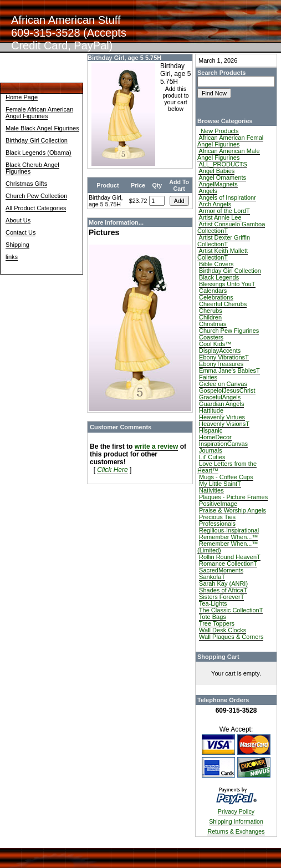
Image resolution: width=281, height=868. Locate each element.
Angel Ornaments (222, 177)
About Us (18, 220)
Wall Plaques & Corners (231, 637)
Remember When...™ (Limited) (228, 547)
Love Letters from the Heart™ (227, 467)
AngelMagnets (218, 184)
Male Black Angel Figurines (42, 128)
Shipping (17, 245)
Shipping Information (236, 821)
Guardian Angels (221, 404)
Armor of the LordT (224, 211)
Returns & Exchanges (236, 831)
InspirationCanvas (223, 444)
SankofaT (212, 577)
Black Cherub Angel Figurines (32, 168)
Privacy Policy (236, 811)
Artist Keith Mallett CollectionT (223, 254)
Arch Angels (215, 204)
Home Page (22, 97)
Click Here (112, 470)
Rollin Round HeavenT (230, 557)
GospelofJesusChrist (227, 390)
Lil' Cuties (212, 457)
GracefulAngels (220, 397)
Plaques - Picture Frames (233, 497)
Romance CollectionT (228, 564)
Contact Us (21, 232)
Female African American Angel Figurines (39, 113)
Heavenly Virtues (222, 417)
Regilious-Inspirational (229, 530)
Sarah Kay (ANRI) (223, 583)
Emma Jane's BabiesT (229, 370)
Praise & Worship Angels (233, 510)
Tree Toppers (217, 623)
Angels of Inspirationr (227, 197)
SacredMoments (221, 570)
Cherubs (211, 311)
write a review (157, 446)
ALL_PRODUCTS (223, 164)
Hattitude (211, 410)
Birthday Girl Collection (37, 140)
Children (210, 317)
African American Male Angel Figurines (229, 154)
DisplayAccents (220, 351)
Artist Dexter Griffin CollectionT (224, 241)
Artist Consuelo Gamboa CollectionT (231, 227)
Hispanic (211, 430)
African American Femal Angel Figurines (230, 141)
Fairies (208, 377)
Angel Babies (216, 171)
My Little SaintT (220, 484)
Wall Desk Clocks (223, 630)
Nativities (211, 490)
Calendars (213, 291)
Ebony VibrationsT (224, 357)
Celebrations (216, 297)
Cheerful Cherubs (223, 304)
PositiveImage (218, 504)
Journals (211, 450)
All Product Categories (36, 208)
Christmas (213, 324)
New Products (219, 131)
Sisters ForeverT (221, 597)
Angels (208, 191)
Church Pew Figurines (229, 331)
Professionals (217, 524)
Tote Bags (213, 617)
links (12, 257)
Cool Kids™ (215, 344)
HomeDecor (215, 437)
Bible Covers (216, 264)
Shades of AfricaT (223, 590)
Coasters (211, 337)
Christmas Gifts (26, 184)
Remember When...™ (228, 537)
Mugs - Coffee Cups (226, 477)
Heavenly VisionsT (224, 424)
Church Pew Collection (36, 196)
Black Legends (219, 277)
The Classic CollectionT (231, 610)
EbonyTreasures (221, 364)
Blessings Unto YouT (227, 284)
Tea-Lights (213, 603)
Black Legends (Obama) (39, 153)
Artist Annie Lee (220, 217)
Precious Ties (217, 517)
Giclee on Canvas (223, 384)
